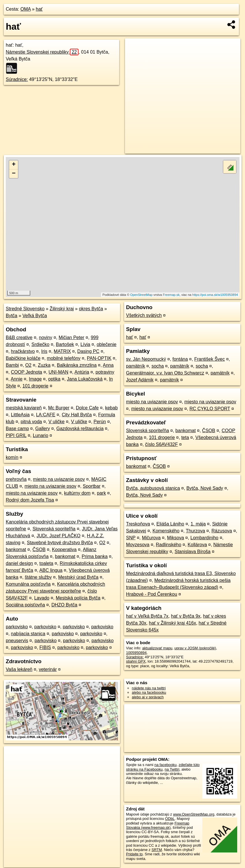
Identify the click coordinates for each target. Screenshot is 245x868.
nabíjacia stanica (28, 634)
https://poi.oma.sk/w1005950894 (215, 295)
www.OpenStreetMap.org (194, 814)
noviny (46, 337)
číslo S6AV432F (162, 444)
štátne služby (38, 577)
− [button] (14, 174)
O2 (28, 365)
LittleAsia (20, 415)
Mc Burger (59, 408)
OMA (26, 9)
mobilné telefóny (64, 358)
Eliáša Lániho (170, 524)
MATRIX (62, 351)
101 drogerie (35, 386)
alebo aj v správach (148, 697)
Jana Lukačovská (85, 379)
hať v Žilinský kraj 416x (172, 623)
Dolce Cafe (87, 408)
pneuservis (17, 641)
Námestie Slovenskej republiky (42, 52)
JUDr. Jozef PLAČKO (59, 536)
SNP (131, 538)
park (101, 493)
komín (12, 457)
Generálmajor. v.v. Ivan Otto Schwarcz (165, 373)
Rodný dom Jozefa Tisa (30, 500)
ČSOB (39, 550)
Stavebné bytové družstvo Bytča (60, 543)
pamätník (136, 366)
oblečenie (107, 344)
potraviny (105, 372)
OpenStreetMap (141, 295)
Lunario (41, 435)
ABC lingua (51, 570)
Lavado (42, 598)
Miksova (176, 538)
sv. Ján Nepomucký (146, 359)
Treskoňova (138, 524)
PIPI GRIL (16, 435)
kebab (111, 408)
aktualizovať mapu (157, 648)
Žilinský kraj (62, 309)
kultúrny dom (77, 493)
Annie (17, 379)
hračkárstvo (23, 351)
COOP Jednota (27, 372)
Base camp (17, 429)
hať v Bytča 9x (186, 616)
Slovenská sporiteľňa (54, 529)
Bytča (12, 316)
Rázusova (222, 531)
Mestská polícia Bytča (78, 598)
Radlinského (169, 545)
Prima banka (95, 556)
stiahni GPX (136, 661)
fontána (180, 359)
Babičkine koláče (23, 358)
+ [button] (14, 165)
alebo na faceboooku (149, 692)
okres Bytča (91, 309)
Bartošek (65, 344)
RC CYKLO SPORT (210, 409)
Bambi (12, 365)
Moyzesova (138, 545)
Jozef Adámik (140, 380)
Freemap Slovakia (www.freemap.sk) (158, 825)
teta (185, 437)
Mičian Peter (71, 337)
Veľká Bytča (35, 316)
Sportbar (92, 486)
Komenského (166, 531)
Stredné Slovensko (25, 309)
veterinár (48, 669)
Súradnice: (17, 79)
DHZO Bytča (64, 605)
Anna (108, 365)
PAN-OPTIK (99, 358)
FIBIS (45, 647)
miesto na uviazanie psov (59, 479)
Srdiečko (40, 344)
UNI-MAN (58, 372)
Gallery (43, 429)
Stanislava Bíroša (193, 552)
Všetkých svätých (144, 315)
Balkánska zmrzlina (77, 365)
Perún (100, 422)
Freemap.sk (171, 295)
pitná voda (31, 422)
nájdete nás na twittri (149, 688)
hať (39, 9)
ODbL (170, 819)
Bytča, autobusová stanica (153, 488)
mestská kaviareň (24, 408)
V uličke (57, 422)
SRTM (157, 850)
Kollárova (197, 545)
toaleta (46, 563)
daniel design (19, 563)
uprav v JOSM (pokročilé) (195, 648)
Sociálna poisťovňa (25, 605)
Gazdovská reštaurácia (80, 429)
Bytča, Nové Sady (205, 488)
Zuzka (44, 365)
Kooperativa (64, 550)
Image (35, 379)
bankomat (16, 550)
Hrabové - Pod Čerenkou (152, 594)
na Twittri (172, 769)
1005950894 (136, 653)
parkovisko (17, 627)
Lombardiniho (204, 538)
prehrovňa (16, 479)
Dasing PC (88, 351)
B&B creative (19, 337)
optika (54, 379)
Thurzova (196, 531)
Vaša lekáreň (19, 669)
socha (158, 366)
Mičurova (151, 538)
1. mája (198, 524)
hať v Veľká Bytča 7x (147, 616)
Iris (44, 351)
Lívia (85, 344)
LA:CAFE (46, 415)
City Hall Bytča (77, 415)
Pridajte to (134, 854)
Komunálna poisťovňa (28, 584)
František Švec (210, 359)
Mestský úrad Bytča (78, 577)
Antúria (82, 372)
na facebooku (165, 765)
